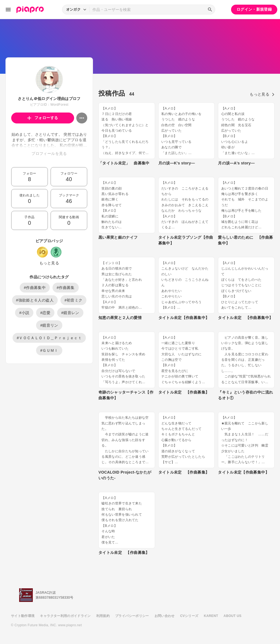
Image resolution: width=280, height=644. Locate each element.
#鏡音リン (49, 325)
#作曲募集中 (35, 288)
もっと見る (49, 263)
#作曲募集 (66, 288)
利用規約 (103, 616)
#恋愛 (45, 313)
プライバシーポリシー (132, 616)
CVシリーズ (189, 616)
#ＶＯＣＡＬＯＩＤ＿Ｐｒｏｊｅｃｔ (49, 338)
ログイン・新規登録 (254, 9)
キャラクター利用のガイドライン (65, 616)
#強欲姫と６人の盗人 (35, 300)
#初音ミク (74, 300)
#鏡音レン (70, 313)
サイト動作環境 (23, 616)
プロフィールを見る (49, 153)
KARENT (211, 616)
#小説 (24, 313)
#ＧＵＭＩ (49, 350)
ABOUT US (233, 616)
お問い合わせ (165, 616)
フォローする (43, 118)
